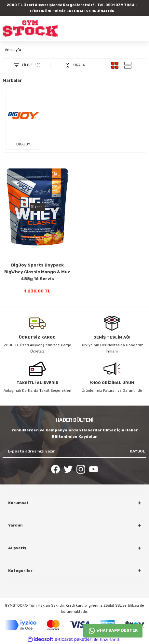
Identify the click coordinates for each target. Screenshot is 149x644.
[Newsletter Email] (74, 452)
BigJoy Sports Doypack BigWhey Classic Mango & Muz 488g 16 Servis (37, 272)
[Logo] (30, 29)
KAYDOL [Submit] (137, 451)
